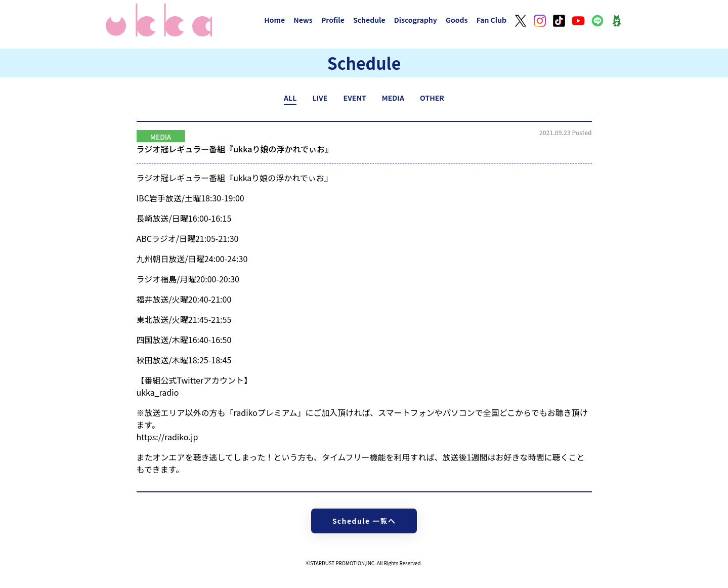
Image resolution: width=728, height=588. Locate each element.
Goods (457, 20)
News (303, 20)
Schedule (369, 20)
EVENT (355, 98)
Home (274, 20)
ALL (290, 98)
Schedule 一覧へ (364, 521)
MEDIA (393, 98)
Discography (416, 20)
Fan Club (492, 20)
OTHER (432, 98)
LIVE (320, 98)
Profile (333, 20)
